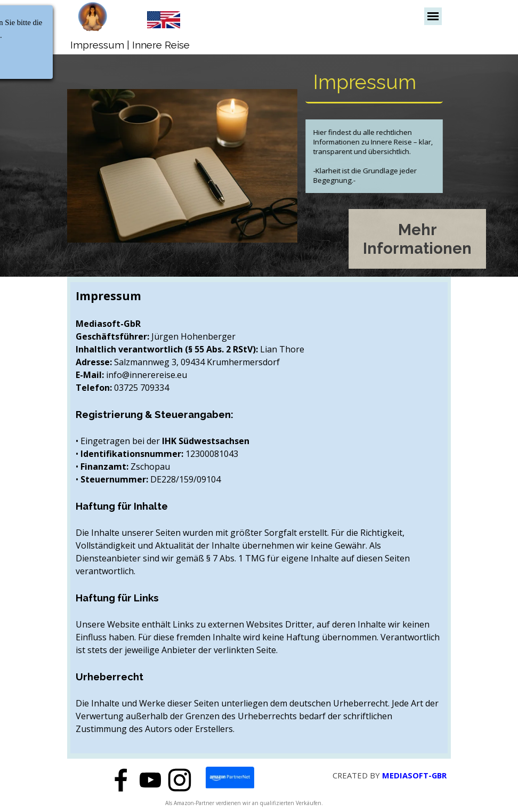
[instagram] (180, 780)
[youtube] (150, 780)
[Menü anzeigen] (433, 16)
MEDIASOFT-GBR (414, 775)
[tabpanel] (259, 518)
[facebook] (121, 780)
